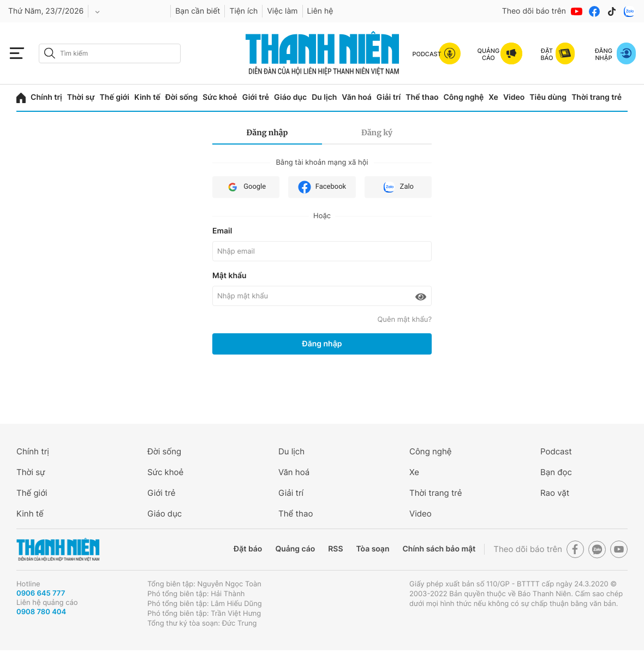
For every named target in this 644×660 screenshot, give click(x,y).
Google (246, 187)
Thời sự (81, 97)
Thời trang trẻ (597, 97)
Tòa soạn (373, 549)
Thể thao (422, 97)
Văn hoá (357, 97)
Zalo (398, 187)
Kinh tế (147, 97)
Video (514, 97)
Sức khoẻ (220, 97)
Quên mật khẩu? (404, 320)
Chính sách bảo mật (439, 549)
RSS (335, 549)
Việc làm (282, 11)
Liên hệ (320, 11)
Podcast (556, 451)
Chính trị (46, 97)
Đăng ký (377, 133)
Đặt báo (248, 549)
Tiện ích (243, 11)
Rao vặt (555, 493)
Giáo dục (290, 97)
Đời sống (181, 97)
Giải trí (389, 97)
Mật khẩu (229, 276)
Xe (493, 97)
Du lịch (324, 97)
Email (222, 231)
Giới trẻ (256, 97)
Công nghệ (463, 97)
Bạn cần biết (198, 11)
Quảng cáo (295, 549)
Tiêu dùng (548, 97)
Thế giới (115, 97)
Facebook (322, 187)
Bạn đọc (556, 472)
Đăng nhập (267, 133)
